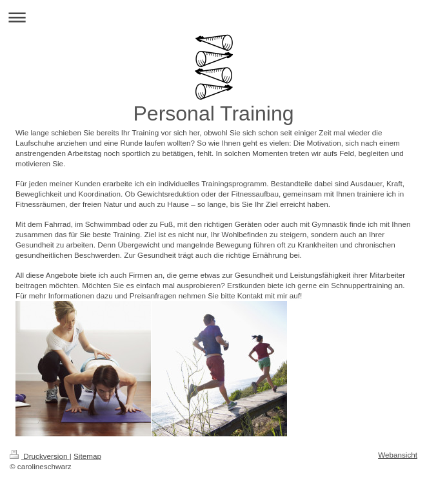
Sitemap (87, 456)
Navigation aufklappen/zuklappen (213, 17)
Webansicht (398, 455)
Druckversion (40, 456)
